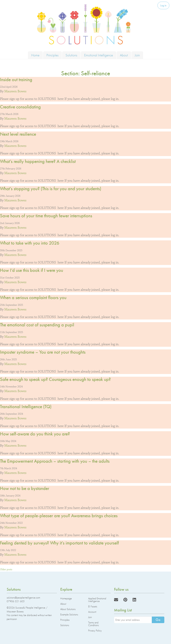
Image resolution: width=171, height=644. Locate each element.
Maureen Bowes (15, 91)
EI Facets (93, 606)
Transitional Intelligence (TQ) (26, 407)
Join (137, 55)
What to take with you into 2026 (30, 243)
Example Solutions (69, 614)
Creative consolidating (20, 107)
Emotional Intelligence (99, 55)
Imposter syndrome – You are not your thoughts (43, 352)
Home (35, 55)
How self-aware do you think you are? (35, 434)
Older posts (6, 569)
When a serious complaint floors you (33, 297)
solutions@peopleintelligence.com (23, 598)
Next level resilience (18, 134)
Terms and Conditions (93, 624)
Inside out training (16, 80)
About (124, 55)
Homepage (66, 598)
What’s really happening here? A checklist (38, 161)
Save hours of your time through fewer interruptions (46, 216)
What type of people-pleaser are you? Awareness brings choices (59, 516)
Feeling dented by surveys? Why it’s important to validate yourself (59, 543)
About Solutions (68, 609)
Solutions (71, 55)
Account (92, 612)
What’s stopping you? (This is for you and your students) (51, 189)
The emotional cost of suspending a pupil (37, 325)
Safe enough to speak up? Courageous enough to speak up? (55, 379)
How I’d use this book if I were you (32, 270)
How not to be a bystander (25, 488)
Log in (163, 5)
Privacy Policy (95, 631)
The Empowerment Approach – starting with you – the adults (55, 461)
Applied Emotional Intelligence (97, 600)
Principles (52, 55)
